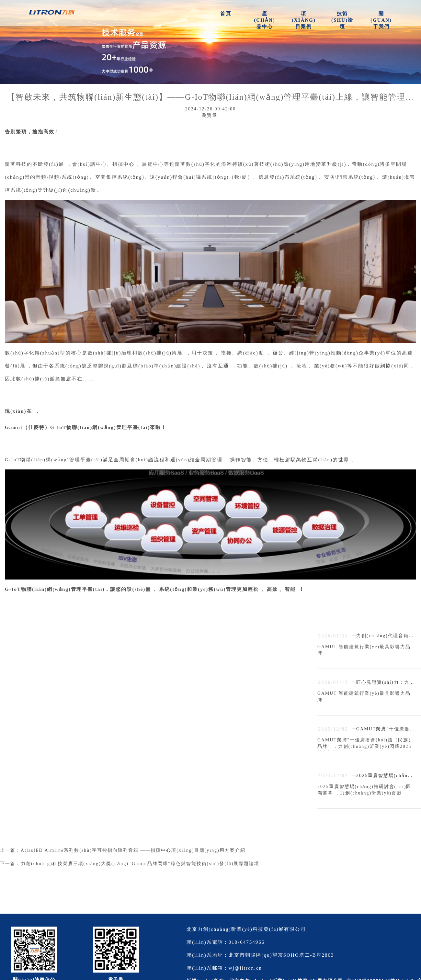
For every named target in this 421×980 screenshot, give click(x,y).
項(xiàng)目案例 (304, 20)
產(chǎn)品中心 (264, 20)
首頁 (226, 14)
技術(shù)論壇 (342, 20)
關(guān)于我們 (381, 20)
